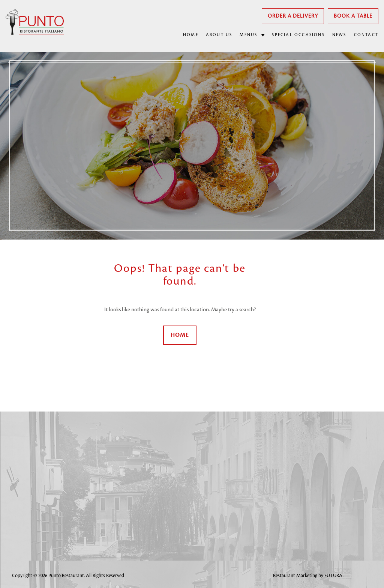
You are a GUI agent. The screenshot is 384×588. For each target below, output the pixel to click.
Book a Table (353, 16)
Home (180, 335)
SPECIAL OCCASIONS (298, 35)
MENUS (248, 35)
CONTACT (366, 35)
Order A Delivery (293, 16)
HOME (191, 35)
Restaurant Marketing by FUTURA (308, 576)
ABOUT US (219, 35)
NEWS (339, 35)
